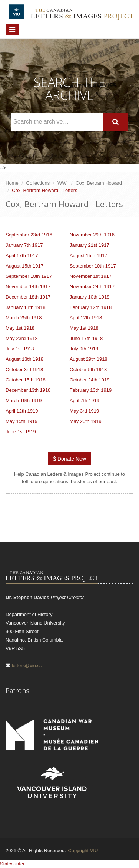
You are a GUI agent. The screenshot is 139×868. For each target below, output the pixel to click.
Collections (38, 183)
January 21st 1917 (90, 245)
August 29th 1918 (89, 359)
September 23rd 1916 (29, 235)
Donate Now (69, 459)
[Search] (115, 122)
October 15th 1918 (26, 380)
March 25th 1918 (24, 318)
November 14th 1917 (28, 287)
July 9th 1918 (84, 349)
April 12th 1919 (22, 411)
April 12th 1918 (86, 318)
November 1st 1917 (91, 276)
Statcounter (12, 864)
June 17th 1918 (86, 338)
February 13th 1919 (91, 390)
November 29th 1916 (92, 235)
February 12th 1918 (91, 307)
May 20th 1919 (86, 421)
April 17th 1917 (22, 255)
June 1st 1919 (21, 432)
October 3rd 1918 (24, 369)
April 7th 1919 (85, 401)
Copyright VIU (83, 850)
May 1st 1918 (20, 328)
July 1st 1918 (20, 349)
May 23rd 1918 (22, 338)
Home (12, 183)
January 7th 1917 (24, 245)
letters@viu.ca (27, 665)
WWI (63, 183)
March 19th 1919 (24, 401)
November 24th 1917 (92, 287)
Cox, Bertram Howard (99, 183)
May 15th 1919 (21, 421)
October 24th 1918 (90, 380)
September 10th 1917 (93, 266)
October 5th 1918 (88, 369)
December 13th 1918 (28, 390)
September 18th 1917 (29, 276)
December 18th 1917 (28, 297)
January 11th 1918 (26, 307)
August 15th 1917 (89, 255)
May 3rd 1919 (85, 411)
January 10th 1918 (90, 297)
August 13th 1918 (24, 359)
